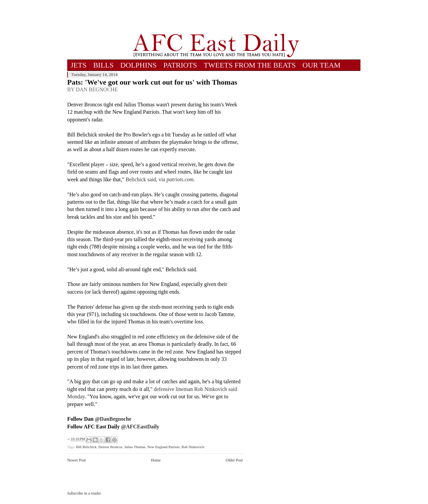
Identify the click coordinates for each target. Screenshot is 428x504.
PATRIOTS (180, 65)
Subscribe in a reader (84, 493)
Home (156, 460)
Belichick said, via (160, 179)
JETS (79, 65)
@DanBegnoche (113, 419)
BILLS (103, 65)
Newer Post (77, 460)
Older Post (234, 460)
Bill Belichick (86, 447)
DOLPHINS (139, 65)
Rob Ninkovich (193, 447)
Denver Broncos (110, 447)
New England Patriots (164, 447)
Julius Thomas (135, 447)
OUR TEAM (322, 65)
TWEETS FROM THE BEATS (250, 65)
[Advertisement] (216, 17)
